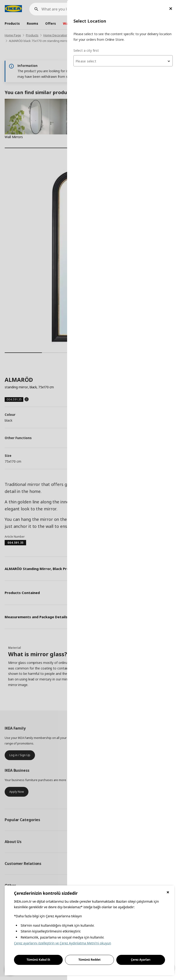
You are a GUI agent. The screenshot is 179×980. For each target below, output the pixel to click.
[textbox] (123, 61)
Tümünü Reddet (90, 960)
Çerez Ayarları (141, 960)
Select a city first (86, 50)
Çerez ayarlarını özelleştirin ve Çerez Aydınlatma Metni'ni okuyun (63, 943)
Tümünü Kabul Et (38, 960)
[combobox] (123, 61)
